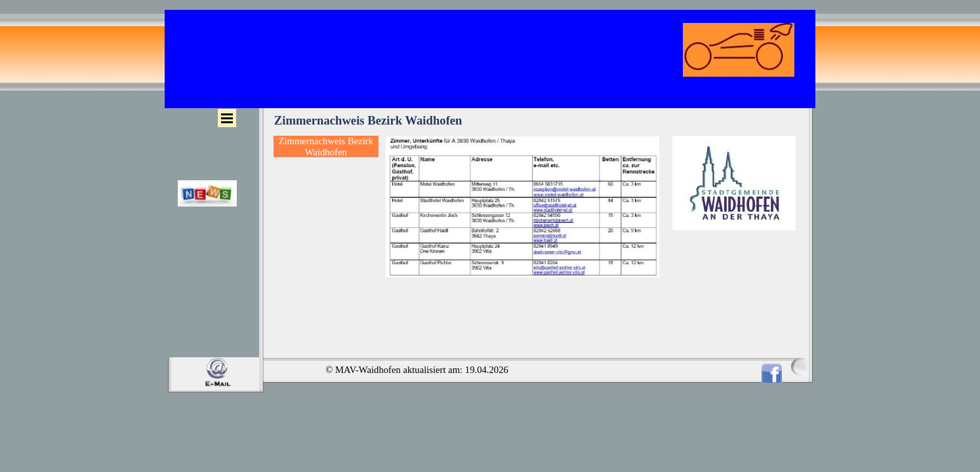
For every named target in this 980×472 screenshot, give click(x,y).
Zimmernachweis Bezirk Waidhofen (326, 147)
